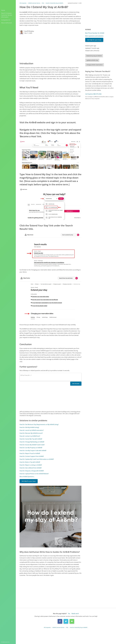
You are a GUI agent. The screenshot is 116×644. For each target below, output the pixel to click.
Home (3, 10)
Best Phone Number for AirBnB (95, 33)
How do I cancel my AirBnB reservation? (32, 430)
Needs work (75, 614)
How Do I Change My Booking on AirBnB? (32, 442)
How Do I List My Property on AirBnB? (31, 448)
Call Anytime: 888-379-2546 (93, 94)
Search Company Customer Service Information (7, 15)
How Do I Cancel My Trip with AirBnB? (31, 439)
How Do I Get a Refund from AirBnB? (31, 468)
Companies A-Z (6, 20)
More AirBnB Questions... (27, 477)
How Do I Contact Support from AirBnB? (32, 456)
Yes (69, 614)
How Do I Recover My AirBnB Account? (31, 433)
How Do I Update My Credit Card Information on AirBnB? (37, 459)
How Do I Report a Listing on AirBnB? (31, 465)
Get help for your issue (29, 481)
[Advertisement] (51, 48)
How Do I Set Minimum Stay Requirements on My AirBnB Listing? (39, 424)
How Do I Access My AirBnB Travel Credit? (32, 445)
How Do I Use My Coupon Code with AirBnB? (33, 451)
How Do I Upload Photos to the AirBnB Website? (34, 474)
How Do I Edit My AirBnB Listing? (29, 427)
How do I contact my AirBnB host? (30, 436)
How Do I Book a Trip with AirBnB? (30, 462)
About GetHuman (7, 23)
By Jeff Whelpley (29, 31)
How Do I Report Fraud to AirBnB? (30, 453)
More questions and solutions (94, 36)
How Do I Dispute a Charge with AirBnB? (32, 471)
